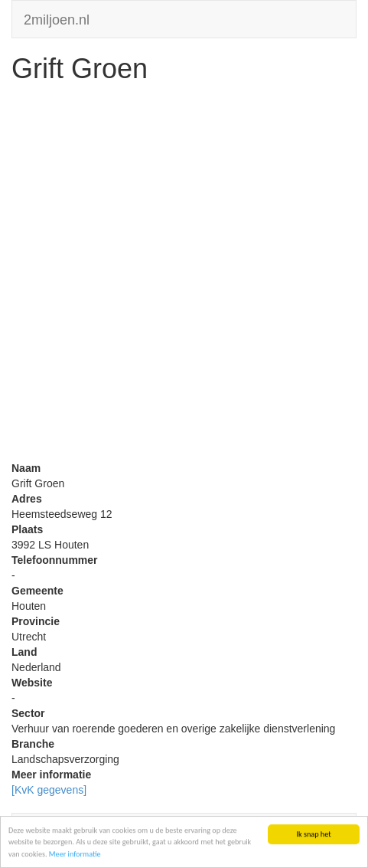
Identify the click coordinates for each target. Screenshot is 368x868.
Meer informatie (75, 855)
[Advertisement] (184, 276)
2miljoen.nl (57, 18)
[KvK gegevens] (49, 790)
